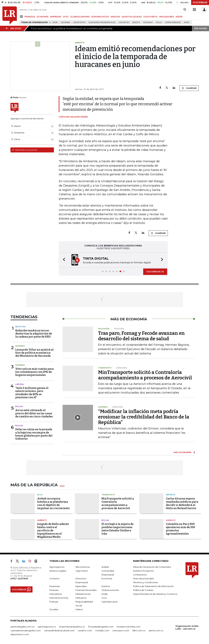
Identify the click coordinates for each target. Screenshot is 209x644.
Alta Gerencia (83, 567)
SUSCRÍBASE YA (155, 272)
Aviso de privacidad (143, 578)
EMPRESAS (56, 17)
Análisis (105, 567)
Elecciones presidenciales (102, 22)
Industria (20, 327)
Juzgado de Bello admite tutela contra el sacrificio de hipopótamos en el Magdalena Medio (53, 530)
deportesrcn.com (20, 634)
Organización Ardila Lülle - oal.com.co (187, 627)
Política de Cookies (143, 590)
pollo (159, 22)
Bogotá (136, 22)
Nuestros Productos (143, 571)
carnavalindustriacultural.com (59, 630)
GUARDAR (189, 88)
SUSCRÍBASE (200, 2)
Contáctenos (140, 575)
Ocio (104, 598)
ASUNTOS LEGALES (132, 17)
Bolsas (19, 406)
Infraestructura (83, 594)
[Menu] (22, 16)
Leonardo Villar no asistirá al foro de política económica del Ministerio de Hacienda (34, 353)
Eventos (106, 586)
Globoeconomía (110, 590)
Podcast (54, 602)
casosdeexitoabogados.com (26, 630)
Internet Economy (59, 598)
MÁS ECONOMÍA (183, 452)
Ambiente (42, 520)
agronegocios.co (47, 627)
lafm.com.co (139, 630)
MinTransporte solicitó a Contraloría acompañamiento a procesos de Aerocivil (145, 375)
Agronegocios (57, 567)
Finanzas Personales (86, 590)
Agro (186, 22)
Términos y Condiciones (145, 582)
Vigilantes (124, 22)
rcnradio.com (102, 630)
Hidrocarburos (173, 22)
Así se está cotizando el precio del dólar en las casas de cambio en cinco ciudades (34, 413)
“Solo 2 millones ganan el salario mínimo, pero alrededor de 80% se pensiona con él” (32, 393)
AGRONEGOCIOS (100, 17)
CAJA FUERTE (150, 17)
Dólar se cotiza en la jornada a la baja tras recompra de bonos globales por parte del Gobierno (34, 434)
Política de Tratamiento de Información (153, 586)
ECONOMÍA (43, 17)
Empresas (55, 586)
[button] (63, 260)
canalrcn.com (85, 630)
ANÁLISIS (115, 17)
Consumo (54, 578)
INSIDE (179, 17)
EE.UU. (40, 495)
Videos (79, 609)
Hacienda (20, 346)
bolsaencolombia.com (129, 627)
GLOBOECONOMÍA (80, 17)
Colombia (65, 22)
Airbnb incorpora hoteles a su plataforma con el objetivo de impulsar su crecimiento (53, 503)
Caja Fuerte (82, 571)
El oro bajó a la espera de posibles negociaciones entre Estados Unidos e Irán (118, 529)
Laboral (20, 384)
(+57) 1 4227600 (19, 578)
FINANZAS (30, 17)
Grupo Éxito (79, 22)
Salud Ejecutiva (109, 602)
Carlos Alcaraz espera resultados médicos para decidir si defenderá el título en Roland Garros (182, 503)
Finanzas (54, 590)
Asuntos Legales (58, 571)
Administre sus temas (25, 150)
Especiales (81, 586)
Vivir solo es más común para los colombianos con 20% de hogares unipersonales (35, 372)
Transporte (108, 495)
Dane (55, 22)
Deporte (171, 495)
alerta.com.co (156, 630)
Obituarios (81, 598)
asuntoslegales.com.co (23, 627)
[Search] (185, 10)
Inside (105, 594)
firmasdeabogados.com (101, 627)
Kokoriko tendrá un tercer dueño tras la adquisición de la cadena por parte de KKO (34, 334)
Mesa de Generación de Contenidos (152, 567)
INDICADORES (167, 17)
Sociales (54, 609)
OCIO (66, 17)
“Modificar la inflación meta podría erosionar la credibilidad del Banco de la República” (144, 417)
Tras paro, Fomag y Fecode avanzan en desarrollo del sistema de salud (141, 336)
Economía (107, 578)
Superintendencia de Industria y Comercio (155, 594)
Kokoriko (148, 22)
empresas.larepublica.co (72, 627)
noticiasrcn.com (121, 630)
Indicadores (56, 594)
